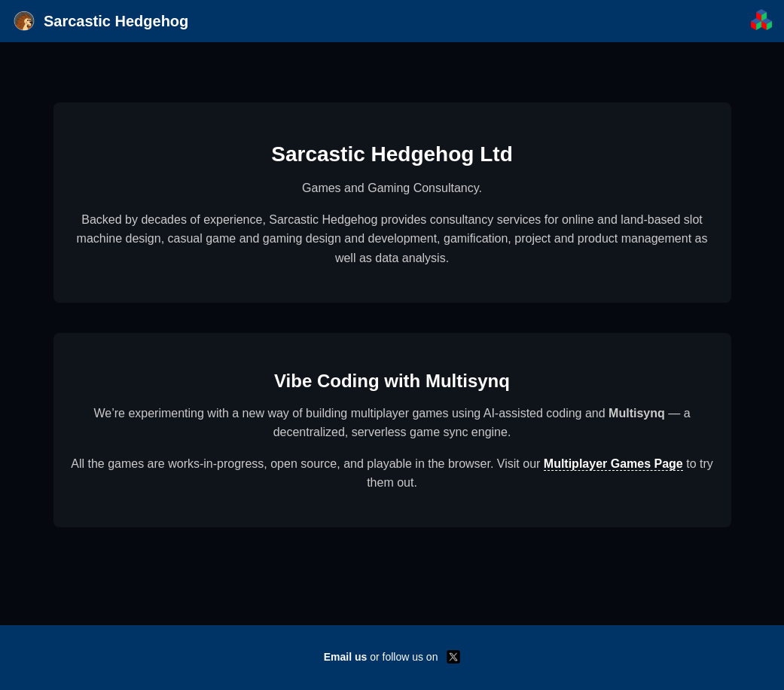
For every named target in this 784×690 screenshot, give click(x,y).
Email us (346, 657)
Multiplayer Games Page (613, 464)
